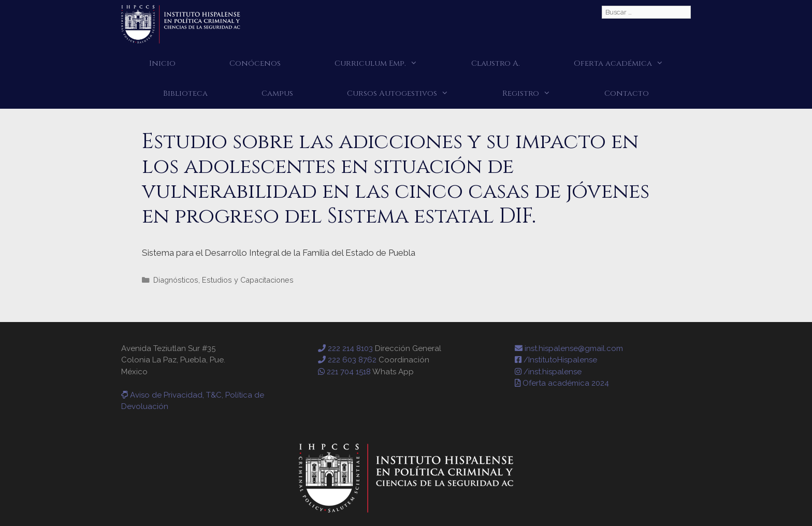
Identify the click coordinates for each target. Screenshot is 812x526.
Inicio (162, 63)
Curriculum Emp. (389, 64)
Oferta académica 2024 (562, 383)
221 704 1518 (344, 372)
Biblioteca (185, 93)
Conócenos (255, 63)
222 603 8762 (347, 360)
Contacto (627, 93)
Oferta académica (632, 64)
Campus (277, 93)
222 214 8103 (345, 348)
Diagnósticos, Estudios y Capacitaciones (223, 280)
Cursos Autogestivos (411, 94)
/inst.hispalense (548, 372)
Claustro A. (496, 63)
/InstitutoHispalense (556, 360)
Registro (540, 94)
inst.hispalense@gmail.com (569, 348)
